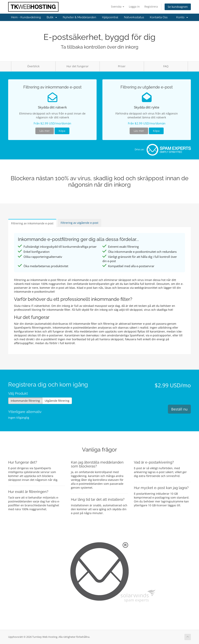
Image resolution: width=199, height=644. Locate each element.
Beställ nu (179, 409)
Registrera (151, 7)
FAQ (166, 66)
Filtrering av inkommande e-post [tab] (32, 223)
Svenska (118, 7)
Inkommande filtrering (25, 401)
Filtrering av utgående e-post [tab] (79, 223)
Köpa (62, 131)
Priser (122, 66)
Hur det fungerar (78, 66)
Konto (182, 17)
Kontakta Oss (159, 17)
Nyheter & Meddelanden (79, 17)
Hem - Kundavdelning (26, 17)
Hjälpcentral (110, 17)
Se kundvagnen (178, 7)
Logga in (134, 7)
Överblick (33, 66)
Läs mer (45, 131)
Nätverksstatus (134, 17)
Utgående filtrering (57, 401)
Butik (52, 17)
